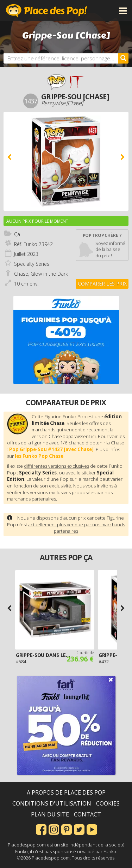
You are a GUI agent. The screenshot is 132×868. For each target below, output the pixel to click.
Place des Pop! (46, 11)
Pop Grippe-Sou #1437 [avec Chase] (51, 449)
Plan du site (50, 814)
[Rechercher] (123, 58)
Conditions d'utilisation (52, 803)
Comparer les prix (102, 284)
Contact (87, 814)
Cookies (108, 803)
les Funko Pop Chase (39, 456)
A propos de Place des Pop (66, 792)
